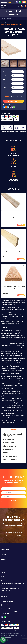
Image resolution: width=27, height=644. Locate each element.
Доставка (3, 554)
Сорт (4, 84)
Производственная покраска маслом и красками (13, 583)
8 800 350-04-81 (14, 11)
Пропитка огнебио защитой (8, 593)
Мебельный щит (14, 450)
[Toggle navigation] (24, 2)
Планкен (3, 573)
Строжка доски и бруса (7, 591)
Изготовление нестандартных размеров (11, 588)
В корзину (21, 225)
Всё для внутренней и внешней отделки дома (14, 435)
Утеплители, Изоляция (14, 460)
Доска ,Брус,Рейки (14, 443)
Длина (5, 80)
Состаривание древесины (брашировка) (11, 581)
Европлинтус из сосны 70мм (14, 252)
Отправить (13, 500)
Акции (3, 557)
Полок (3, 568)
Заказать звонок (13, 14)
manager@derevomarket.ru (13, 533)
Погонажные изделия (14, 456)
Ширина (5, 76)
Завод (5, 87)
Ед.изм (5, 91)
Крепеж (14, 453)
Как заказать (4, 559)
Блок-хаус (3, 570)
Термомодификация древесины (9, 586)
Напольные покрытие (14, 439)
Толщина (5, 72)
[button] (3, 64)
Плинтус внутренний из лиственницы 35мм (14, 217)
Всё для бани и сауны (14, 446)
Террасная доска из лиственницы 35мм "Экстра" (14, 287)
